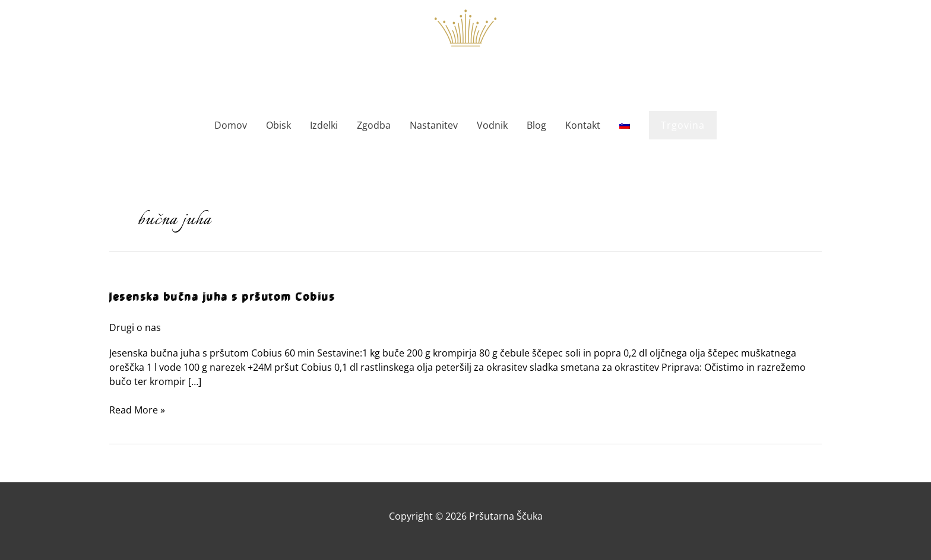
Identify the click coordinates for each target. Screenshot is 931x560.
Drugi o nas (135, 327)
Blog (536, 125)
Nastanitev (434, 125)
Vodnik (492, 125)
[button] (683, 125)
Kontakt (583, 125)
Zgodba (374, 125)
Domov (231, 125)
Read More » (137, 410)
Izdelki (324, 125)
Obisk (278, 125)
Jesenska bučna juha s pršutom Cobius (222, 297)
